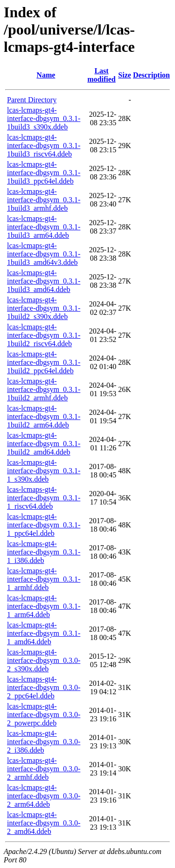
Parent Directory (32, 100)
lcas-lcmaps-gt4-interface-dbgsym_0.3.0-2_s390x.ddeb (44, 660)
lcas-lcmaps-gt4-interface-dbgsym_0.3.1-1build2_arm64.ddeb (44, 416)
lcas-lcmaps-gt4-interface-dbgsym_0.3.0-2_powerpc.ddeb (44, 715)
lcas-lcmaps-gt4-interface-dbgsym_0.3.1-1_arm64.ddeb (44, 606)
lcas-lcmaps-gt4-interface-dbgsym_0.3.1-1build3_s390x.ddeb (44, 118)
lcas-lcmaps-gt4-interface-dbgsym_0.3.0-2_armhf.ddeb (44, 769)
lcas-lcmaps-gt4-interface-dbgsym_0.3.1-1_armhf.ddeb (44, 579)
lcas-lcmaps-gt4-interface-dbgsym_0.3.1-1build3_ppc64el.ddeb (44, 173)
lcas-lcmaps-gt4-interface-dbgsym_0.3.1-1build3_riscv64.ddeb (44, 146)
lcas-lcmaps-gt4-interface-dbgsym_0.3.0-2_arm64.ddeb (44, 796)
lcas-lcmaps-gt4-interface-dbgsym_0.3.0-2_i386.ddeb (44, 742)
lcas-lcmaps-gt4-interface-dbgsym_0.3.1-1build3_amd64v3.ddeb (44, 254)
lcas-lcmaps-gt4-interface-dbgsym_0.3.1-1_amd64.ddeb (44, 633)
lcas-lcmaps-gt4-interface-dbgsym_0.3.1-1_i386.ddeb (44, 552)
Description (151, 75)
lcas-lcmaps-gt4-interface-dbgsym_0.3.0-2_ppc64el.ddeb (44, 687)
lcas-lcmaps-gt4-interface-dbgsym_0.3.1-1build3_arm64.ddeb (44, 227)
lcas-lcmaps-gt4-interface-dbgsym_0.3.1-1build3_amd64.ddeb (44, 281)
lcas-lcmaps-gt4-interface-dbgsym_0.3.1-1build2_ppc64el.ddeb (44, 362)
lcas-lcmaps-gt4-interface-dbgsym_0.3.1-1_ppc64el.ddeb (44, 525)
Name (46, 75)
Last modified (101, 75)
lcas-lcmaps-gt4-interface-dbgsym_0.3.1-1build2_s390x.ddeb (44, 308)
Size (125, 75)
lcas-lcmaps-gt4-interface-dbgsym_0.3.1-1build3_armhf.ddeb (44, 200)
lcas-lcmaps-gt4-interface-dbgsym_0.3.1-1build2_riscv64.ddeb (44, 335)
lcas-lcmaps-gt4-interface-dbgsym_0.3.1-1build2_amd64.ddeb (44, 444)
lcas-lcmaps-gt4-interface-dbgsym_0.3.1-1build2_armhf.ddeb (44, 389)
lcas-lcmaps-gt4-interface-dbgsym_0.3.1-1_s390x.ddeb (44, 471)
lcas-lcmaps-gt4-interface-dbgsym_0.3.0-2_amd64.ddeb (44, 823)
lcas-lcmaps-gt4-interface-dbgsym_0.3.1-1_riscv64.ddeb (44, 498)
